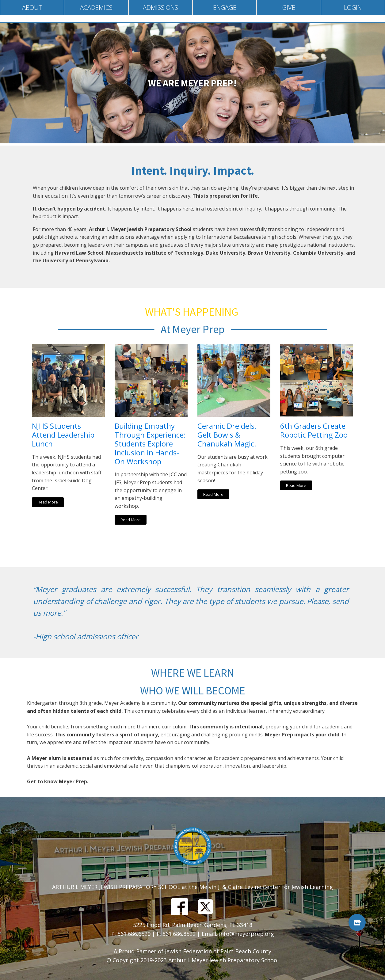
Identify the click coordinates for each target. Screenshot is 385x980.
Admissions (160, 8)
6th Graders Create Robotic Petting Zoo (314, 431)
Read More (48, 502)
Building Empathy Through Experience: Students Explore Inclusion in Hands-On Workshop (150, 444)
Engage (225, 8)
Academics (96, 8)
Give (289, 8)
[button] (357, 922)
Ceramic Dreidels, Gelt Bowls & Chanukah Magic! (227, 435)
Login (353, 8)
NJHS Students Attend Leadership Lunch (63, 435)
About (32, 8)
